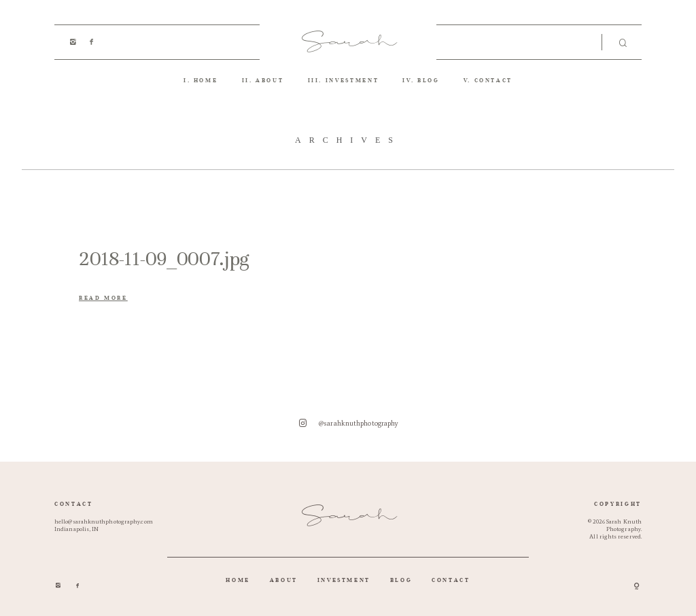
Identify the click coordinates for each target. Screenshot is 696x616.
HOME (206, 80)
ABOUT (269, 80)
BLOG (429, 80)
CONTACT (493, 80)
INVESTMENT (352, 80)
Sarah (348, 42)
